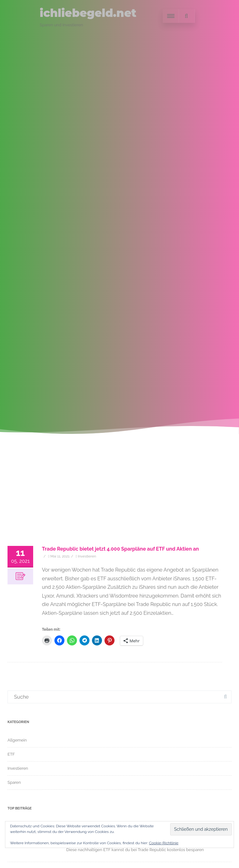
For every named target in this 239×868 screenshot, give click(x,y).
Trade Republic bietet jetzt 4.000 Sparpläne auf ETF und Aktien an (120, 549)
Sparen (14, 782)
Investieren (87, 556)
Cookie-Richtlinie (164, 843)
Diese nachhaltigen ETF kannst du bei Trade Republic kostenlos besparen (135, 850)
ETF (11, 754)
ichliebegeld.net (88, 13)
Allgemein (17, 740)
